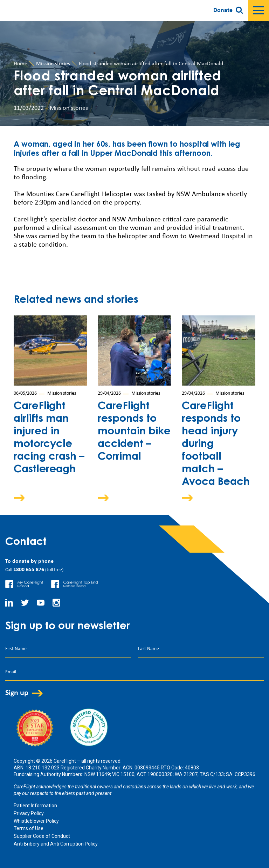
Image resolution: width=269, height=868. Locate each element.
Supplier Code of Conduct (42, 836)
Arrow (24, 498)
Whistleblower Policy (36, 821)
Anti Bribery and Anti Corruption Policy (56, 844)
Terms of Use (29, 828)
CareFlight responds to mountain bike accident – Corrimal (134, 432)
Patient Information (35, 806)
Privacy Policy (29, 813)
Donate (223, 10)
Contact (26, 542)
